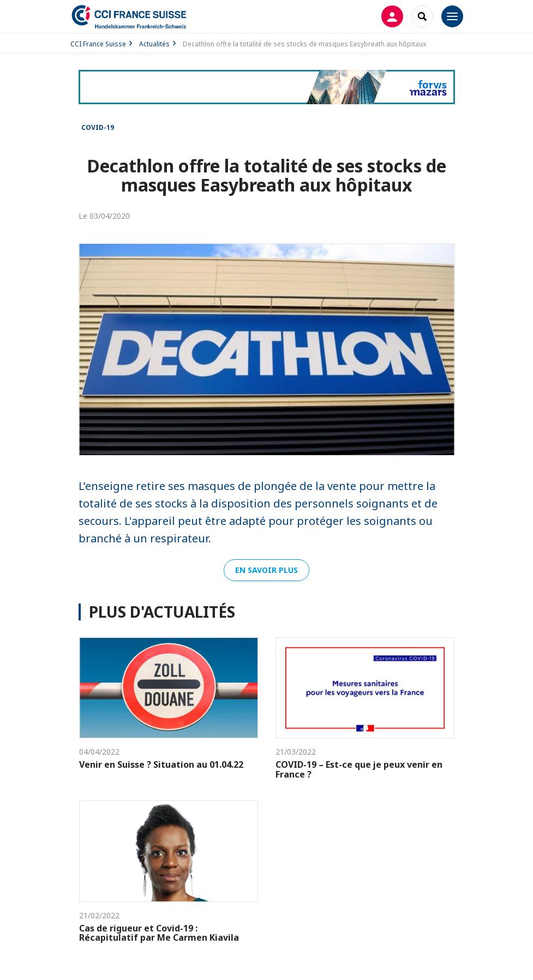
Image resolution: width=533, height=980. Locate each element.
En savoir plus (266, 570)
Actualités (154, 44)
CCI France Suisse (98, 44)
